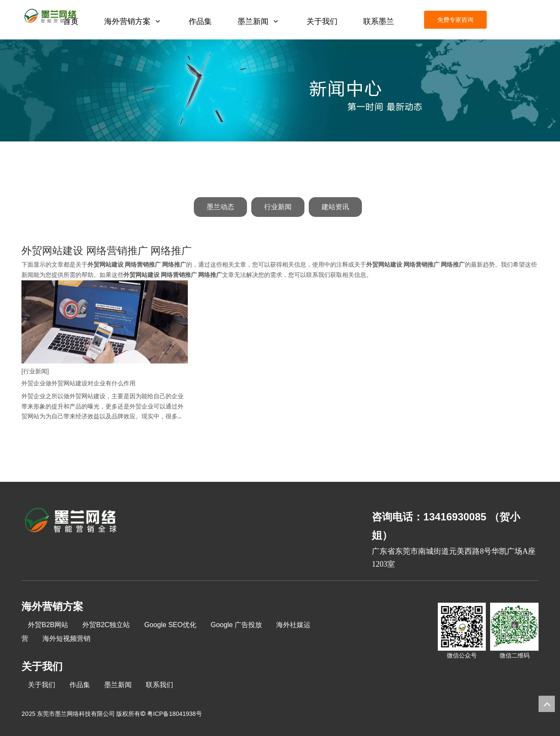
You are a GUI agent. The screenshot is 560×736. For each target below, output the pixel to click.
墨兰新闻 (118, 685)
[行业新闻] (35, 371)
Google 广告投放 (236, 625)
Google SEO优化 (170, 625)
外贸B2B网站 (48, 625)
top (547, 704)
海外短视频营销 (66, 638)
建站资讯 (335, 207)
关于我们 (42, 685)
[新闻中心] (280, 90)
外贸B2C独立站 (106, 625)
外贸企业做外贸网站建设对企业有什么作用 (78, 383)
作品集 (80, 685)
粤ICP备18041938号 (175, 714)
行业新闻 (278, 207)
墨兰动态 (220, 207)
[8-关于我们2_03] (71, 521)
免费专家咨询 (455, 20)
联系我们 (160, 685)
